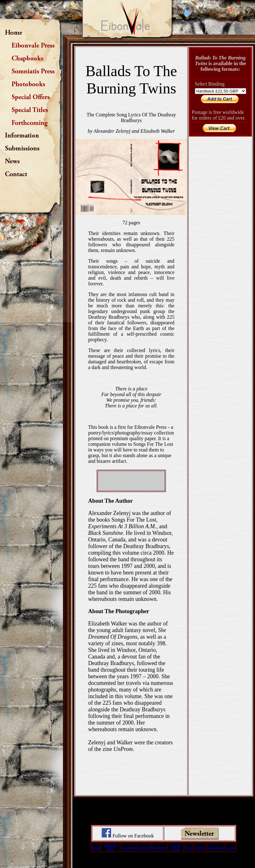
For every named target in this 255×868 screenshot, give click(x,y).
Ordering (200, 847)
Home (96, 847)
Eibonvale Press (111, 847)
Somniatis (144, 847)
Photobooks (159, 847)
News (189, 847)
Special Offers (176, 847)
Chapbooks (128, 847)
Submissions (215, 847)
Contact (230, 847)
